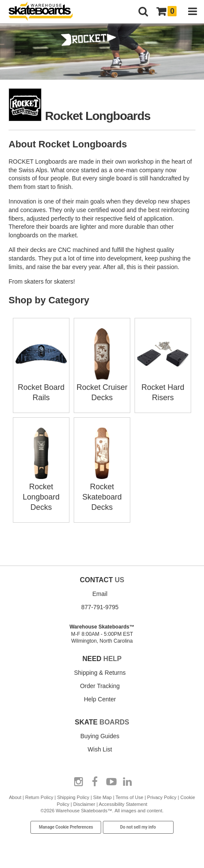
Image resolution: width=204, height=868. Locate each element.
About (15, 797)
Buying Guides (100, 736)
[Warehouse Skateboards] (45, 12)
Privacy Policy (162, 797)
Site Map (102, 797)
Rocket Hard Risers (163, 387)
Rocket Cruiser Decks (102, 387)
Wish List (100, 749)
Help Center (100, 699)
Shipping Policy (73, 797)
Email (100, 594)
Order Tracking (100, 686)
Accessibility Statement (123, 804)
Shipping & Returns (100, 673)
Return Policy (39, 797)
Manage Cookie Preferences (66, 827)
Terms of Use (130, 797)
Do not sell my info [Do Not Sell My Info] (138, 827)
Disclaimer (84, 804)
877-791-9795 (100, 607)
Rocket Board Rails (41, 387)
